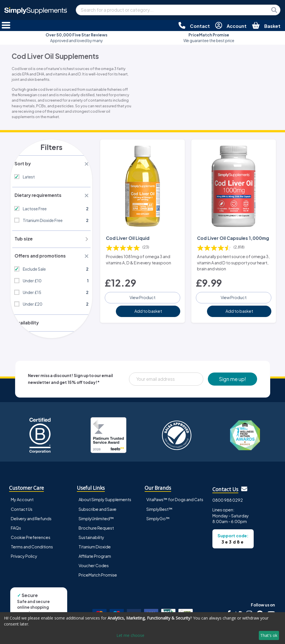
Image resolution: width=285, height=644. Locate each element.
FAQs (16, 532)
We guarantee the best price (209, 38)
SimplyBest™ (159, 513)
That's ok (269, 635)
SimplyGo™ (158, 522)
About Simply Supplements (105, 503)
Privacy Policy (24, 560)
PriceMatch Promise (98, 579)
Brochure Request (96, 532)
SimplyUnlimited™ (96, 522)
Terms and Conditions (32, 550)
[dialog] (142, 628)
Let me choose (130, 635)
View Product (142, 302)
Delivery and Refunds (31, 522)
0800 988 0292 (228, 504)
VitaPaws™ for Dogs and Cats (175, 503)
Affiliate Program (95, 560)
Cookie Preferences (31, 541)
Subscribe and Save (98, 513)
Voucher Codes (94, 569)
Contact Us (22, 513)
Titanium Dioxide (95, 550)
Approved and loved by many (76, 38)
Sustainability (91, 541)
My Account (22, 503)
